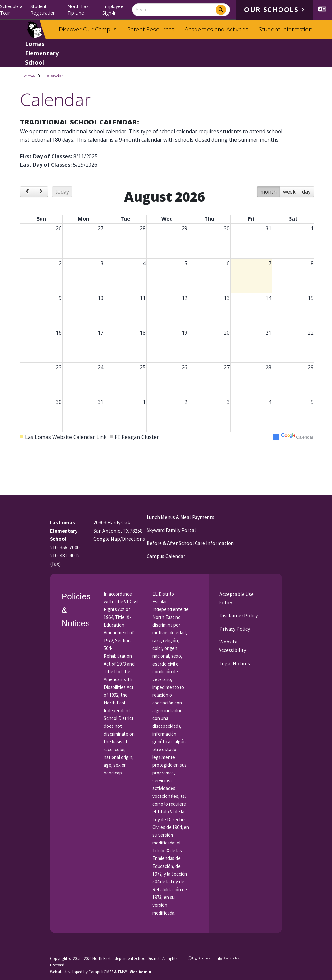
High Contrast (202, 958)
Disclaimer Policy (238, 615)
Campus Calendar (166, 556)
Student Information (285, 29)
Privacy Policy (234, 629)
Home (28, 76)
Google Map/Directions (119, 539)
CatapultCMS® (101, 972)
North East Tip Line (79, 10)
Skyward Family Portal (171, 530)
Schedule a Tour (11, 10)
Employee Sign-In (113, 10)
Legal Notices (234, 663)
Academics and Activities (217, 29)
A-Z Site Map (229, 958)
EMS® (122, 972)
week (289, 195)
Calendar (53, 76)
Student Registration (43, 10)
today (62, 195)
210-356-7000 (65, 547)
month (268, 195)
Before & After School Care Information (190, 543)
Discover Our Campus (88, 29)
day (306, 195)
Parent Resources (151, 29)
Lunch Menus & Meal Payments (180, 517)
